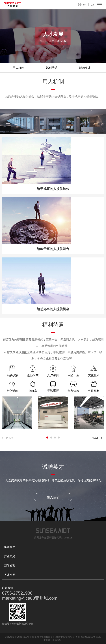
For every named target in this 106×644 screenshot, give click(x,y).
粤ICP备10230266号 (85, 637)
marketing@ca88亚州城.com (30, 598)
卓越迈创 (57, 640)
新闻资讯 (10, 566)
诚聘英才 (85, 68)
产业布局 (10, 556)
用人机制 (18, 68)
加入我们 (53, 497)
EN (84, 5)
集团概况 (10, 547)
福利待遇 (52, 68)
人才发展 (10, 575)
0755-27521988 (17, 593)
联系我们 (8, 588)
